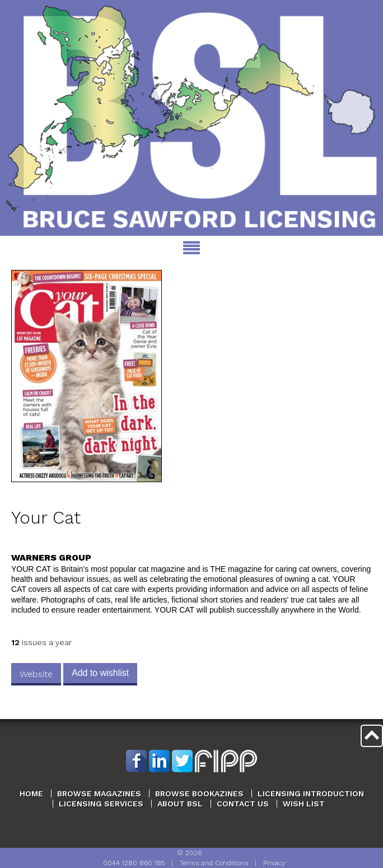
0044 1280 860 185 (134, 863)
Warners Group (51, 557)
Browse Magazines (99, 794)
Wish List (304, 804)
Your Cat (46, 518)
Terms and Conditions (214, 863)
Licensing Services (101, 804)
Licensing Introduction (311, 794)
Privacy (274, 863)
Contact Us (243, 804)
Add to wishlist (100, 673)
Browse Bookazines (199, 794)
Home (31, 794)
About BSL (180, 804)
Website (36, 674)
